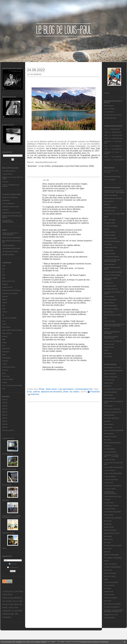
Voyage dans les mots (111, 615)
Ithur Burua (107, 440)
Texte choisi (6, 376)
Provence (5, 370)
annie (106, 135)
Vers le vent (107, 601)
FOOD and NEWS (109, 235)
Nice (4, 346)
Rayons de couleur (110, 576)
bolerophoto (107, 386)
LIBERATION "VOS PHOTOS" (12, 213)
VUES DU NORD (109, 618)
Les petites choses (110, 509)
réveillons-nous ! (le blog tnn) (113, 341)
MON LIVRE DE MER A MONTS (12, 330)
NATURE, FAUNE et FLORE (113, 546)
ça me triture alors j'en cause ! (113, 389)
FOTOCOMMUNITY (8, 204)
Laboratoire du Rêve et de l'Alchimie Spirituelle (112, 260)
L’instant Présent (7, 174)
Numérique (6, 352)
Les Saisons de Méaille (9, 318)
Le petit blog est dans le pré (112, 496)
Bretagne (5, 284)
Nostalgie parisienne (110, 118)
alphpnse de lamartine (51, 392)
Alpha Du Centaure (110, 374)
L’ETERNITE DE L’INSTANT (113, 518)
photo (66, 392)
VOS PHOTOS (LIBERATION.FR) (8, 221)
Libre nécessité (109, 515)
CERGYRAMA (108, 395)
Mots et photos (7, 333)
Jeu (3, 315)
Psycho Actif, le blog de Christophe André (111, 337)
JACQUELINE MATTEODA (112, 443)
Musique (5, 336)
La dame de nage (109, 460)
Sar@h (106, 579)
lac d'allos (74, 392)
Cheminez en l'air (109, 211)
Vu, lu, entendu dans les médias (12, 385)
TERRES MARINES (8, 245)
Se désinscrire (13, 567)
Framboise (108, 152)
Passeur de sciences (110, 564)
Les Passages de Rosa (111, 506)
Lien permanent (66, 389)
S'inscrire (13, 564)
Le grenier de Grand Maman (113, 486)
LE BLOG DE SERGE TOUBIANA (111, 279)
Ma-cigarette (108, 524)
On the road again (109, 321)
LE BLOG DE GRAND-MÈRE (113, 473)
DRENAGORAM (109, 415)
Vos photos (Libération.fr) (112, 607)
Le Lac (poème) (109, 112)
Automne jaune (109, 106)
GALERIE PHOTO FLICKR (11, 207)
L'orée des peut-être (110, 452)
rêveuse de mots (109, 344)
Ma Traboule (108, 521)
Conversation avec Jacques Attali (114, 214)
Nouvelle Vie (6, 349)
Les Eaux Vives (109, 503)
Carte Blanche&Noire (9, 171)
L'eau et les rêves (109, 109)
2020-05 (5, 427)
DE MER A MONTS (8, 255)
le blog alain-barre (109, 264)
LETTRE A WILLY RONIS (10, 252)
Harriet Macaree (109, 434)
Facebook (94, 392)
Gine (106, 146)
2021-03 (5, 418)
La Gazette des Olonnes (111, 257)
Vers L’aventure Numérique (112, 604)
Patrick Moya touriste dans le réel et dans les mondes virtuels (114, 325)
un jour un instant (8, 379)
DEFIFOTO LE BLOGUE (10, 197)
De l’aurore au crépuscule (112, 409)
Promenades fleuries (9, 367)
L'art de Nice (108, 244)
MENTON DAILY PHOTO (112, 533)
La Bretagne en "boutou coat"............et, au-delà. (111, 456)
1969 (4, 266)
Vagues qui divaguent (110, 598)
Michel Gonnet (108, 539)
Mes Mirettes (108, 536)
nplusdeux (107, 552)
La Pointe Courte (7, 454)
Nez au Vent (108, 549)
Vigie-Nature (108, 353)
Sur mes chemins (109, 585)
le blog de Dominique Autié (112, 176)
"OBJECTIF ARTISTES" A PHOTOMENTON (10, 234)
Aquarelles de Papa (8, 533)
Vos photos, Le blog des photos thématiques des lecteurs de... (114, 611)
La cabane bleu (109, 251)
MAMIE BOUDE (109, 527)
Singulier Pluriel (109, 347)
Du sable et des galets (111, 226)
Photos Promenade (110, 573)
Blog (4, 278)
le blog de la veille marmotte (113, 272)
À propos (107, 93)
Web (4, 388)
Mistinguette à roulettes (111, 309)
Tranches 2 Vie (108, 592)
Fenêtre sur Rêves (110, 232)
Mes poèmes (6, 327)
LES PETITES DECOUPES (112, 512)
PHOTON (107, 329)
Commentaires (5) (84, 389)
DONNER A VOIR (109, 223)
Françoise (107, 141)
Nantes (4, 342)
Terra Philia (107, 589)
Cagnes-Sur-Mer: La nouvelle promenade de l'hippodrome (11, 517)
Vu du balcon (108, 356)
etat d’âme (107, 421)
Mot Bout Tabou (109, 312)
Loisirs (4, 324)
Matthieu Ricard (109, 303)
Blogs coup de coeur (9, 281)
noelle (106, 132)
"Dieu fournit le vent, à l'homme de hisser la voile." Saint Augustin (114, 191)
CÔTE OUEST (108, 406)
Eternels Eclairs (109, 424)
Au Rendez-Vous (109, 380)
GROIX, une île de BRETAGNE (114, 430)
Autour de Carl (108, 201)
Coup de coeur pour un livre (112, 115)
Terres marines (7, 485)
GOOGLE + (6, 210)
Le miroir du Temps (110, 489)
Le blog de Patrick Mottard (112, 275)
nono (105, 318)
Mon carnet (107, 542)
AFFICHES (6, 500)
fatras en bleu (108, 427)
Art (3, 272)
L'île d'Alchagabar (109, 449)
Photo (4, 355)
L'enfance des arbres (110, 247)
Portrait (4, 364)
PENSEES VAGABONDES (112, 567)
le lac (30, 392)
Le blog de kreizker (110, 476)
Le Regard (107, 499)
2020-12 (5, 421)
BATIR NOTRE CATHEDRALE (12, 238)
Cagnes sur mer (7, 287)
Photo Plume (108, 570)
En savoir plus (104, 642)
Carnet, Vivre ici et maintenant (12, 290)
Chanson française (110, 398)
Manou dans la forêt (110, 300)
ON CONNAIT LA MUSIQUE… (113, 558)
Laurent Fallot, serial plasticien (113, 467)
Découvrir (5, 296)
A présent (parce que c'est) (112, 368)
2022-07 (5, 409)
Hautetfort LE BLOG (110, 437)
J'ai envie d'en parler (110, 238)
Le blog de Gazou (109, 470)
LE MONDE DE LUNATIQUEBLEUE (110, 493)
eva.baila (107, 229)
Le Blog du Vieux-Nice (111, 480)
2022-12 (5, 400)
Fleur (4, 309)
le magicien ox (108, 283)
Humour (5, 312)
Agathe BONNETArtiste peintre (113, 371)
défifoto (4, 299)
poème (37, 392)
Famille (4, 303)
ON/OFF (106, 561)
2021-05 (5, 415)
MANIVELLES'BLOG (110, 530)
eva (105, 129)
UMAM (106, 350)
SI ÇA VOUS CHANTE (111, 582)
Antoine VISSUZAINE (111, 195)
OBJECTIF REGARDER (111, 555)
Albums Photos (8, 438)
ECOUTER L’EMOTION (111, 418)
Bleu (4, 275)
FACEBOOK (6, 201)
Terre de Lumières (109, 180)
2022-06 (5, 412)
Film (4, 306)
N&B (4, 339)
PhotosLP (5, 182)
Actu (4, 269)
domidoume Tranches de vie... (113, 412)
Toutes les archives (8, 430)
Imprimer (34, 394)
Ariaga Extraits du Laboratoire (113, 198)
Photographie (6, 358)
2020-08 (5, 424)
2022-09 (5, 403)
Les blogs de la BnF (110, 286)
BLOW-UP (107, 204)
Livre (4, 321)
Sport (4, 373)
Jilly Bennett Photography (112, 241)
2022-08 (5, 406)
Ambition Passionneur (111, 377)
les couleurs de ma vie (111, 289)
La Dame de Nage (109, 254)
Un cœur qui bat (109, 595)
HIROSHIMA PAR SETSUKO (11, 248)
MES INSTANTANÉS (110, 306)
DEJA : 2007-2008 (109, 220)
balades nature (108, 383)
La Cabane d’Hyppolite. (9, 469)
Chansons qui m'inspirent (10, 293)
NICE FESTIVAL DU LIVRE (112, 315)
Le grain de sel (108, 483)
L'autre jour (107, 446)
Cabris (4, 548)
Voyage (5, 382)
